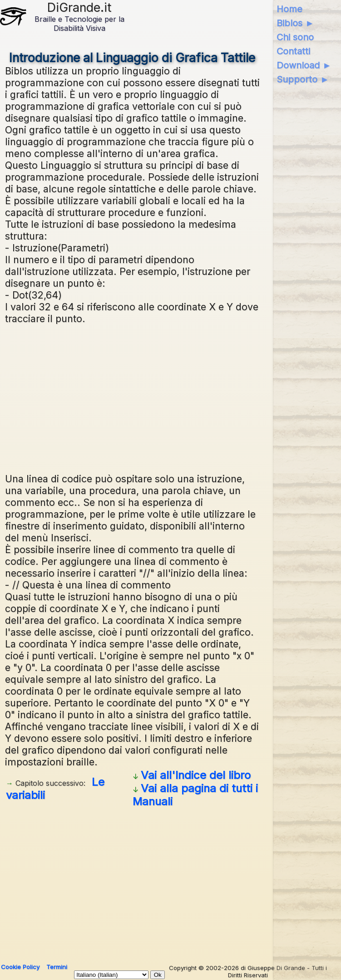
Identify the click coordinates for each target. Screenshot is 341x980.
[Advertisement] (133, 397)
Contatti (293, 51)
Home (289, 9)
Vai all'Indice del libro (196, 775)
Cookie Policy (20, 967)
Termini (57, 967)
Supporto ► (303, 79)
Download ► (304, 65)
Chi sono (295, 37)
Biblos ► (295, 23)
